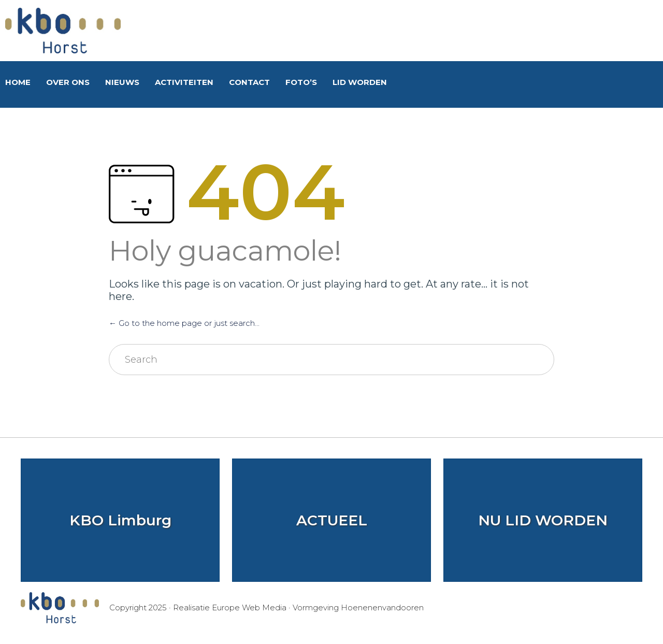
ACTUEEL (332, 520)
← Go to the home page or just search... (184, 323)
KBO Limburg (120, 520)
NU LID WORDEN (543, 520)
